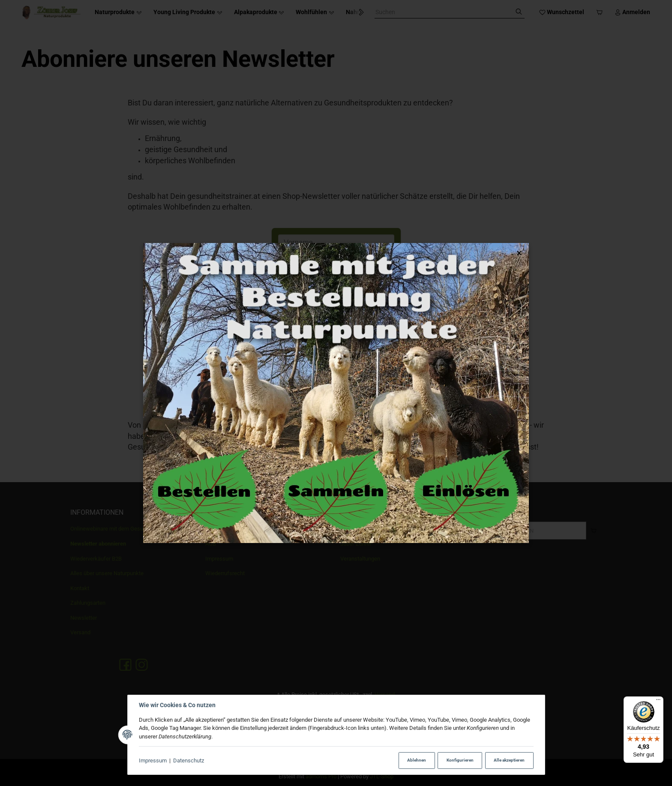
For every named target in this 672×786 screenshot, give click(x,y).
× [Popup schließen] (519, 253)
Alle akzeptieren (509, 760)
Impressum (153, 760)
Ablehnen (417, 760)
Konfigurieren (460, 760)
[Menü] (658, 702)
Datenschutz (189, 760)
